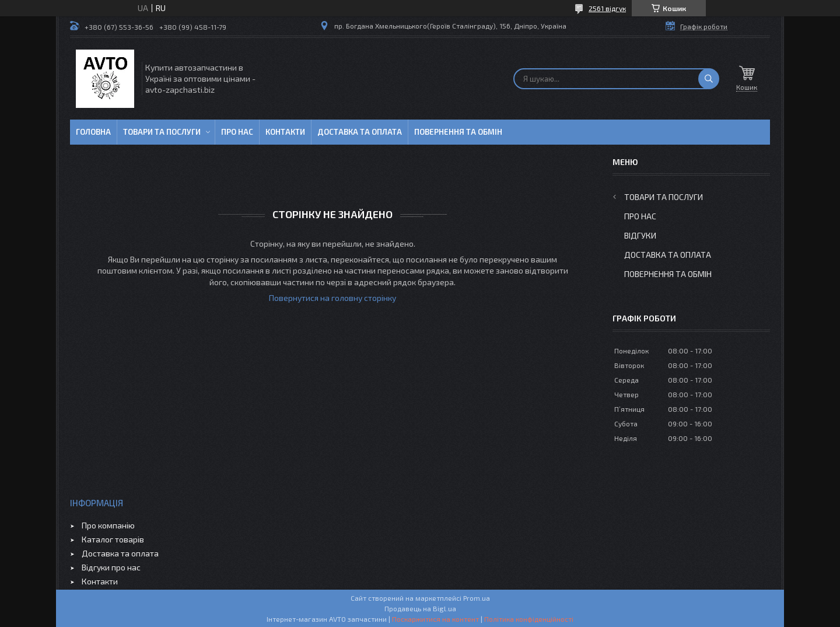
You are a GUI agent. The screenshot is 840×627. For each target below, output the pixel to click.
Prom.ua (477, 598)
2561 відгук (607, 8)
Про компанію (108, 525)
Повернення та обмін (458, 132)
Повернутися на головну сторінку (332, 298)
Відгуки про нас (111, 567)
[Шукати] (709, 79)
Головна (93, 132)
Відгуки (640, 235)
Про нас (237, 132)
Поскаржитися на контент (435, 619)
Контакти (285, 132)
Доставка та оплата (360, 132)
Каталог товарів (113, 539)
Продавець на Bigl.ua (420, 608)
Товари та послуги (162, 132)
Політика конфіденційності (529, 619)
